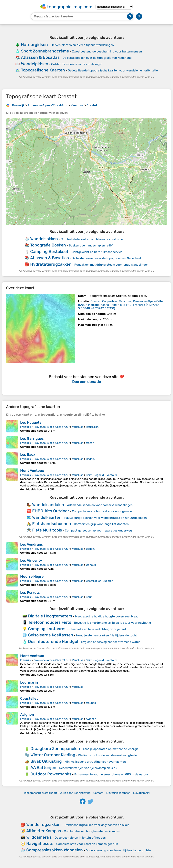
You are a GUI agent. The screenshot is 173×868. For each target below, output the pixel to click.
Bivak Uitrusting (46, 761)
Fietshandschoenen (52, 524)
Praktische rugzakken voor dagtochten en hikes (96, 825)
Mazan (90, 443)
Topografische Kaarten (43, 70)
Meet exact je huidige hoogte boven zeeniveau (107, 616)
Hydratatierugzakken (51, 264)
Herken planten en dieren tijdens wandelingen (82, 45)
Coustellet (29, 698)
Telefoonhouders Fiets (50, 622)
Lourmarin (29, 682)
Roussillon (92, 427)
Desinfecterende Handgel (53, 641)
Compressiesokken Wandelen (55, 850)
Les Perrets (30, 593)
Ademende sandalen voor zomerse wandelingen (100, 505)
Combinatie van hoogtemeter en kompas (92, 831)
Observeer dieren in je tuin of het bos (80, 838)
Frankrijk (26, 427)
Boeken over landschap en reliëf (91, 245)
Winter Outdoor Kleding (53, 755)
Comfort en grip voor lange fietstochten (101, 524)
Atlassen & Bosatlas (40, 57)
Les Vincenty (31, 560)
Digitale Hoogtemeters (50, 616)
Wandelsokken (44, 239)
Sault (89, 597)
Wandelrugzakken (43, 824)
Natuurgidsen (34, 45)
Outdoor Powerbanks (51, 774)
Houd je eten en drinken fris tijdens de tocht (107, 635)
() (120, 305)
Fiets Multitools (47, 530)
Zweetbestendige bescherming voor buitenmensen (107, 51)
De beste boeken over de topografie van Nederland (97, 58)
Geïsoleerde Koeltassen (51, 635)
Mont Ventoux (32, 471)
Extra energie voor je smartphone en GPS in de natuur (111, 774)
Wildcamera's (39, 837)
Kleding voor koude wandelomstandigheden (108, 755)
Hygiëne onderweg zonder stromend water (110, 642)
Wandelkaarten (47, 517)
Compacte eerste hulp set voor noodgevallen (103, 511)
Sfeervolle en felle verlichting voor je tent (98, 629)
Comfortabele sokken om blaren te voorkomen (93, 239)
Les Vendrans (32, 544)
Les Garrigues (32, 439)
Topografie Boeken (48, 245)
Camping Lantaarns (47, 629)
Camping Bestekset (49, 251)
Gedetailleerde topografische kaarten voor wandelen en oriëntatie (113, 70)
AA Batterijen (43, 767)
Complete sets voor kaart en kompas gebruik (87, 844)
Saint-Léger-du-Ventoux (101, 475)
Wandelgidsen (35, 64)
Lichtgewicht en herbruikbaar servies (97, 252)
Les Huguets (31, 422)
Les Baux (28, 455)
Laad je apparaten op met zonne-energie (111, 749)
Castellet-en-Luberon (100, 581)
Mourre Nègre (32, 577)
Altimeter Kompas (44, 831)
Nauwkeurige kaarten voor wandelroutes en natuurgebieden (106, 518)
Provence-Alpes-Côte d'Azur (51, 427)
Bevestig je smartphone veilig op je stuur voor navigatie (112, 623)
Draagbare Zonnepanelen (55, 748)
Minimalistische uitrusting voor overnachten (95, 762)
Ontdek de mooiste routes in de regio (77, 64)
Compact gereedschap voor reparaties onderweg (98, 531)
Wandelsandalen (48, 505)
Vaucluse (78, 427)
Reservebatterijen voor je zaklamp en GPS (88, 768)
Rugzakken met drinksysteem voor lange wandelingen (111, 265)
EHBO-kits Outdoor (51, 511)
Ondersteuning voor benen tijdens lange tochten (119, 850)
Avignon (27, 715)
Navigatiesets (40, 843)
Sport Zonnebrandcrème (45, 51)
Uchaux (91, 565)
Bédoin (90, 459)
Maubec (91, 703)
